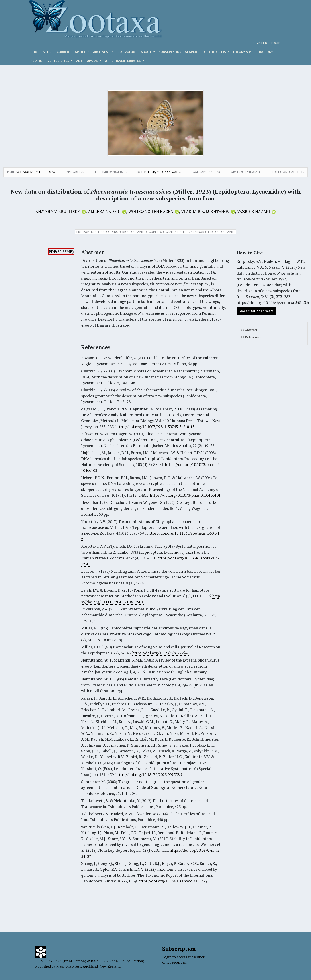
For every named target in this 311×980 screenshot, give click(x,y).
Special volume (124, 52)
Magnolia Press (69, 966)
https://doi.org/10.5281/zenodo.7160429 (173, 881)
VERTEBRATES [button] (59, 61)
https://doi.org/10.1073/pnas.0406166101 (185, 495)
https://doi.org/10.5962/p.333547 (160, 653)
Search (191, 52)
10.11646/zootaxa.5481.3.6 (163, 172)
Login (276, 43)
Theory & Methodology (253, 52)
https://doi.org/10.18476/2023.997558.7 (149, 775)
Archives (101, 52)
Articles (82, 52)
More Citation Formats (257, 311)
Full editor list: (215, 52)
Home (35, 52)
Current (64, 52)
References (253, 337)
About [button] (147, 52)
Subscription (170, 52)
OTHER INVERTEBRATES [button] (123, 61)
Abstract (251, 330)
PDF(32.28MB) (61, 252)
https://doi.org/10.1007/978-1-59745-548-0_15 (155, 427)
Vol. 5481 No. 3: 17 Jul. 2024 (35, 172)
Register (259, 43)
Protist (37, 61)
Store (48, 52)
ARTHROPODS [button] (87, 61)
